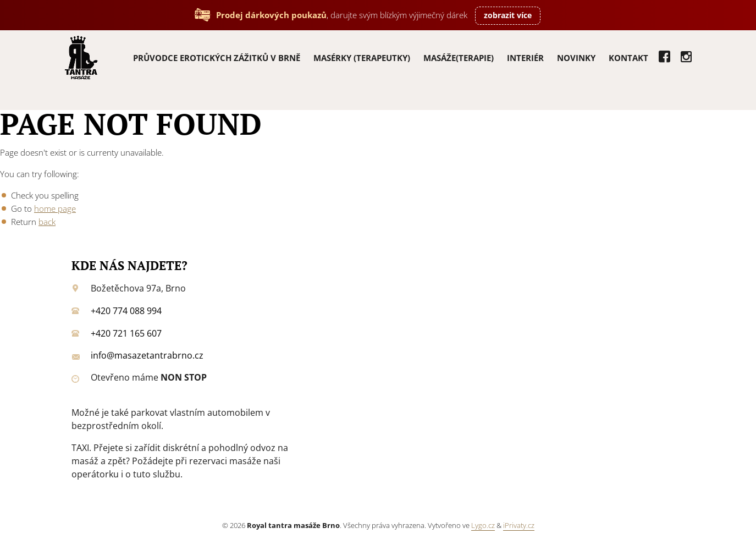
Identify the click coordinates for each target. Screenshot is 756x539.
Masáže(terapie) (459, 58)
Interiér (525, 58)
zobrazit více (508, 15)
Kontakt (628, 58)
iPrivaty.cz (519, 525)
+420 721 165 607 (126, 333)
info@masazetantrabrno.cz (147, 355)
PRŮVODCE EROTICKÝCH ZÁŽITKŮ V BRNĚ (217, 58)
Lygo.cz (483, 525)
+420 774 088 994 (126, 311)
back (47, 222)
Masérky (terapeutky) (362, 58)
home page (55, 208)
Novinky (576, 58)
